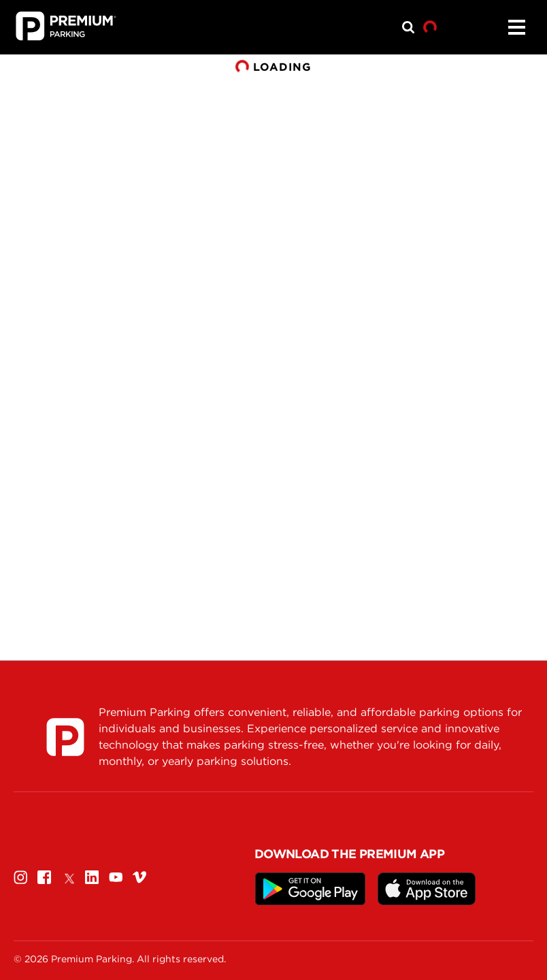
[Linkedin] (92, 877)
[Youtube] (116, 877)
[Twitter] (68, 877)
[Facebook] (44, 877)
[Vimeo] (139, 877)
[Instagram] (20, 877)
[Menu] (516, 27)
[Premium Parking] (65, 737)
